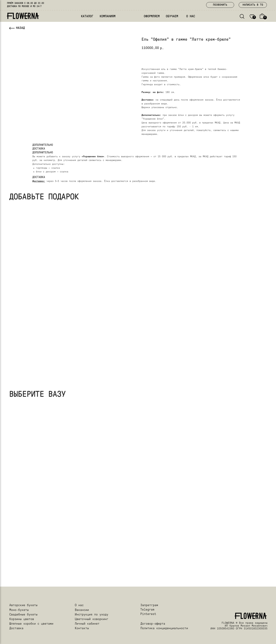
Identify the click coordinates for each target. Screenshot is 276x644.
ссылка (56, 168)
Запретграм (149, 605)
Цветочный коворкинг (92, 619)
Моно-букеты (19, 610)
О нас (79, 605)
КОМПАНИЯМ (108, 16)
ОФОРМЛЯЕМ (152, 16)
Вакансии (82, 610)
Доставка (16, 628)
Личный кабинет (87, 624)
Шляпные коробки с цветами (31, 624)
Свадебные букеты (23, 615)
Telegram (147, 610)
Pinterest (148, 614)
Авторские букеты (23, 605)
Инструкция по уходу (92, 615)
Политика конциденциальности (164, 628)
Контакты (82, 628)
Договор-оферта (153, 624)
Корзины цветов (22, 619)
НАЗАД (20, 28)
